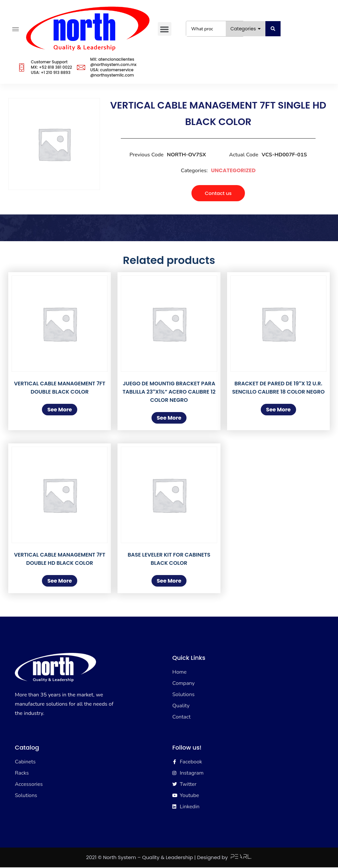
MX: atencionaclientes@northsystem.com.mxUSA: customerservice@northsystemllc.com (113, 67)
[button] (164, 29)
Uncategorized (233, 170)
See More (60, 410)
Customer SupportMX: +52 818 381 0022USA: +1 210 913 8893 (51, 67)
